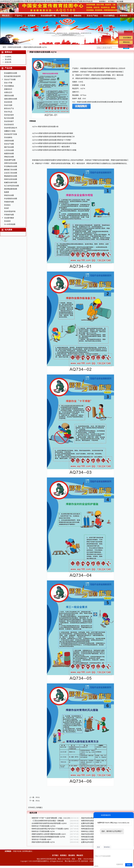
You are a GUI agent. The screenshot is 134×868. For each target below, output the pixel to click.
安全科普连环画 (10, 211)
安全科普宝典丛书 (11, 128)
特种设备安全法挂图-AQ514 (91, 829)
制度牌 (7, 192)
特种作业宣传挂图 (15, 47)
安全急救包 (8, 137)
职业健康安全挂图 (11, 73)
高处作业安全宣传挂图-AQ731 (92, 834)
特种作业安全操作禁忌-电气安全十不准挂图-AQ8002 (50, 829)
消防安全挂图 (9, 96)
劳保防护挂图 (9, 202)
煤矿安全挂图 (9, 147)
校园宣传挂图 (9, 154)
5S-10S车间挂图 (10, 224)
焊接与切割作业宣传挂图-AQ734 (43, 842)
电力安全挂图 (9, 118)
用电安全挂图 (9, 157)
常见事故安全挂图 (11, 166)
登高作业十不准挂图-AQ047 (41, 839)
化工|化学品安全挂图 (12, 186)
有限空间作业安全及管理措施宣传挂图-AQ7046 (48, 837)
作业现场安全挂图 (11, 199)
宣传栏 (7, 208)
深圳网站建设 (27, 851)
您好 (98, 847)
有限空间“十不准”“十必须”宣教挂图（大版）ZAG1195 (51, 818)
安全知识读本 (9, 115)
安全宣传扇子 (9, 121)
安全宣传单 (8, 102)
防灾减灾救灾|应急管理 (12, 76)
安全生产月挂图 (10, 80)
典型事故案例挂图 (11, 189)
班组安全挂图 (9, 195)
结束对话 (120, 864)
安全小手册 (8, 83)
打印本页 (31, 808)
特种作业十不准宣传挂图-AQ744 (43, 831)
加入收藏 (120, 1)
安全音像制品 (9, 86)
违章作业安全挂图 (11, 163)
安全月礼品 (8, 112)
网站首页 (80, 855)
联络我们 (107, 847)
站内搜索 (8, 230)
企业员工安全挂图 (11, 173)
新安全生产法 (9, 108)
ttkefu (130, 46)
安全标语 (7, 221)
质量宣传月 (8, 89)
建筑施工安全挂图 (11, 170)
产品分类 (8, 68)
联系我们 (103, 1)
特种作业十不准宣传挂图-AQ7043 (43, 826)
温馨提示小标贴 (10, 131)
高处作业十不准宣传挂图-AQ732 (93, 839)
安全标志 (7, 205)
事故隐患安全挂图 (11, 176)
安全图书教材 (9, 218)
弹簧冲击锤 (17, 851)
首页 (4, 47)
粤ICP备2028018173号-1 (73, 861)
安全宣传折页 (9, 125)
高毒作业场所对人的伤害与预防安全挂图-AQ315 (49, 834)
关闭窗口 (39, 808)
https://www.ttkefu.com (122, 823)
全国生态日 (8, 92)
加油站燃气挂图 (10, 160)
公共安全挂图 (9, 150)
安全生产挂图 (9, 144)
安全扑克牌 (8, 105)
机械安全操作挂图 (11, 182)
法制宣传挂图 (9, 141)
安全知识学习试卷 (11, 134)
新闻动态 (8, 52)
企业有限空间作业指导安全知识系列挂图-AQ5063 (49, 823)
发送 (129, 865)
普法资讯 (72, 855)
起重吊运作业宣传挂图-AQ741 (92, 842)
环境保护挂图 (9, 215)
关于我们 (111, 1)
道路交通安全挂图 (11, 99)
